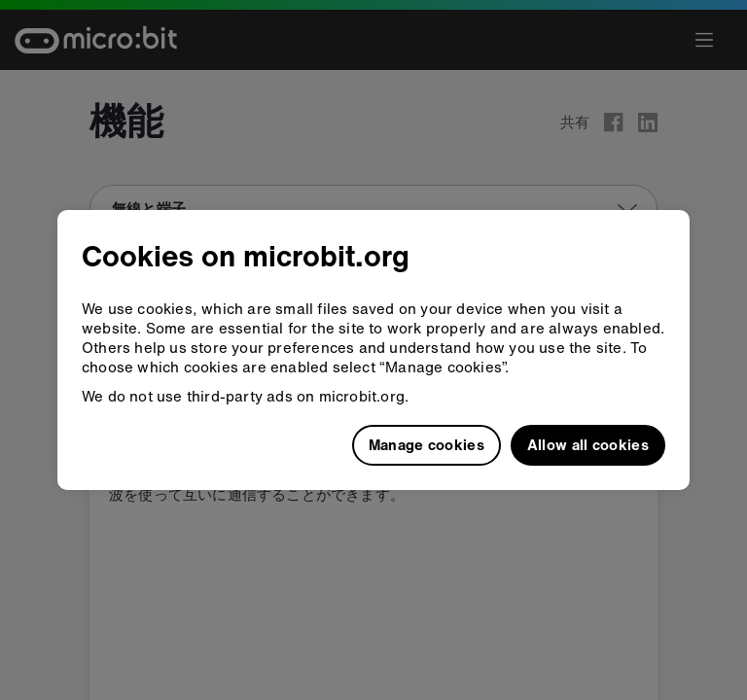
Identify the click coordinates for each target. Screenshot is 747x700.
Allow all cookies (588, 444)
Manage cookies (427, 444)
